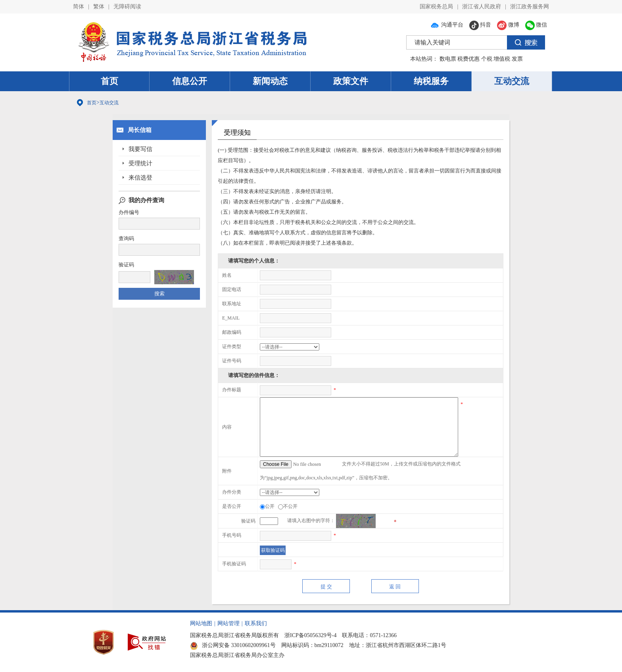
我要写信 (140, 149)
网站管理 (228, 623)
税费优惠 (468, 59)
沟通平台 (447, 25)
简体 (79, 7)
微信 (536, 25)
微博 (508, 25)
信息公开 (190, 81)
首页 (109, 81)
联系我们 (256, 623)
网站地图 (201, 623)
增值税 (502, 59)
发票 (517, 59)
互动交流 (512, 81)
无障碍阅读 (127, 7)
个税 (487, 59)
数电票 (448, 59)
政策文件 (351, 81)
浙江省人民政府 (482, 7)
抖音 (480, 25)
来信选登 (140, 178)
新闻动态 (270, 81)
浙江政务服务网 (530, 7)
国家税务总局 (436, 7)
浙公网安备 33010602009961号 (233, 645)
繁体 (99, 7)
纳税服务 (431, 81)
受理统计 (140, 163)
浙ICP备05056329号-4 (310, 635)
